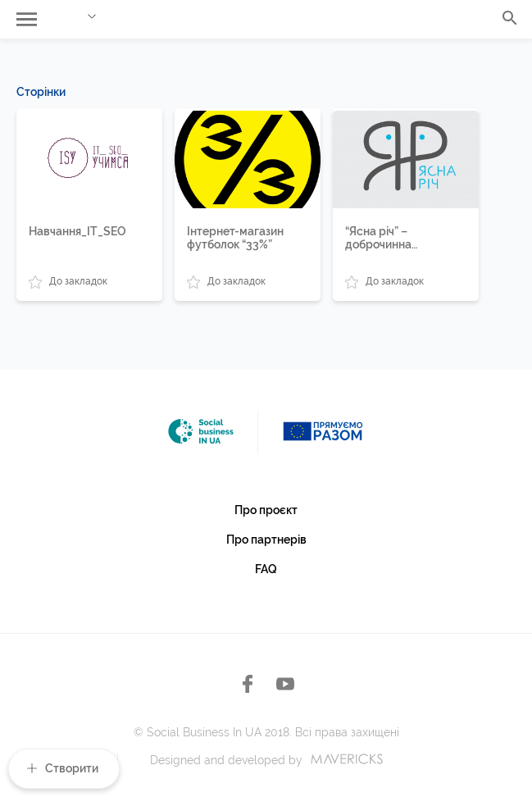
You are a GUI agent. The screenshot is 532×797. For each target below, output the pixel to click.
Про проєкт (266, 510)
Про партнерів (266, 540)
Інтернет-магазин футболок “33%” (235, 238)
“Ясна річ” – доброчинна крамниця (378, 238)
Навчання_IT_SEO (77, 231)
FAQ (266, 569)
